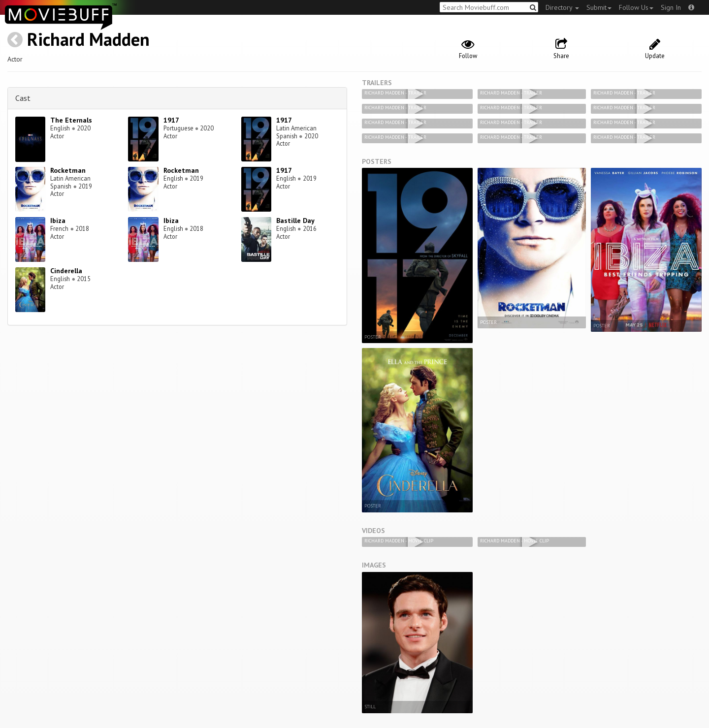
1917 (171, 120)
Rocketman (68, 170)
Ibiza (58, 221)
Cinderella (66, 271)
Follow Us (636, 7)
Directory (562, 7)
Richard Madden (88, 39)
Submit (599, 7)
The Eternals (71, 120)
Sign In (671, 7)
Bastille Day (295, 221)
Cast (23, 98)
